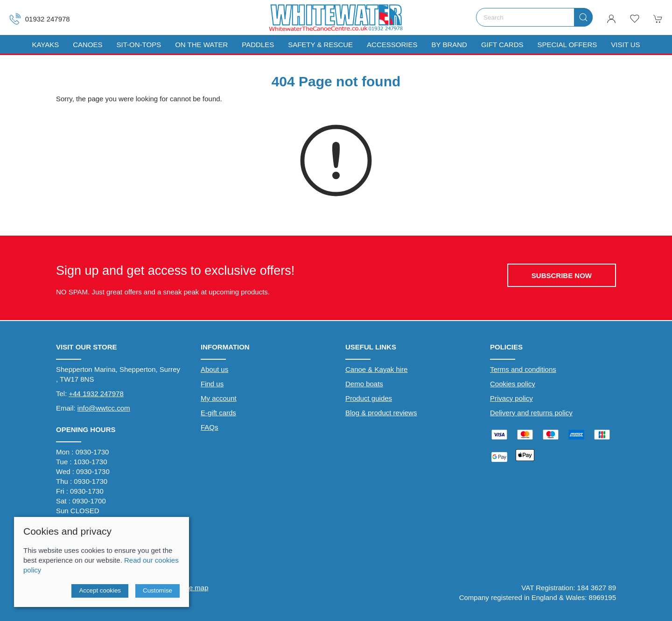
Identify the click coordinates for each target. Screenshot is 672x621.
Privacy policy (511, 398)
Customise (157, 590)
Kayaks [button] (45, 45)
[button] (635, 19)
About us (214, 369)
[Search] (534, 17)
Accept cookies (100, 590)
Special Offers (567, 45)
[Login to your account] (611, 19)
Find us (212, 384)
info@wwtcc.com (104, 408)
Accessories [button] (392, 45)
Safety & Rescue (320, 45)
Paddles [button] (258, 45)
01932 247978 (40, 19)
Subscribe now (562, 276)
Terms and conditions (523, 369)
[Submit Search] (583, 17)
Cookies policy (513, 384)
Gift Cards (502, 45)
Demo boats (364, 384)
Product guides (369, 398)
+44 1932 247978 (96, 394)
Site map (194, 588)
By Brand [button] (449, 45)
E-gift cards (218, 413)
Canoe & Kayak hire (376, 369)
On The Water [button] (201, 45)
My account (219, 398)
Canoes (87, 45)
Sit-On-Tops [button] (139, 45)
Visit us (625, 45)
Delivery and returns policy (531, 413)
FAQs (210, 427)
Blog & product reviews (381, 413)
